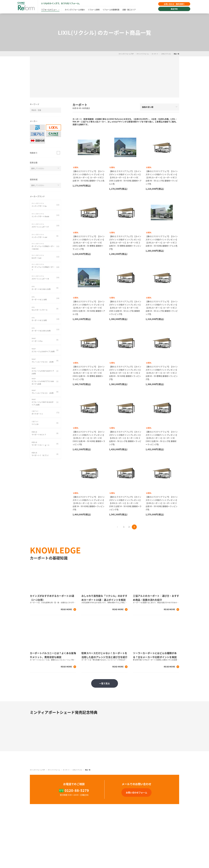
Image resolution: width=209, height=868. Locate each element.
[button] (104, 77)
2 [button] (129, 527)
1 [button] (124, 527)
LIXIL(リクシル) (166, 54)
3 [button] (134, 527)
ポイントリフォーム (143, 54)
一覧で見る (105, 683)
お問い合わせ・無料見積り (172, 4)
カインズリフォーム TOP (126, 54)
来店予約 (172, 10)
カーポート (155, 54)
